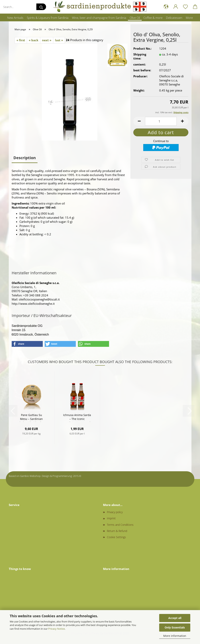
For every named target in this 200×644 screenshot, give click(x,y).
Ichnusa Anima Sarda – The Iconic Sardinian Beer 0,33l (77, 417)
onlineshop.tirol (91, 476)
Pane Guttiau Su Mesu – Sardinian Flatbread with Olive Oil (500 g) (31, 417)
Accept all (175, 618)
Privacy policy (115, 512)
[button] (166, 7)
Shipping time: (140, 56)
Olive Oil (135, 18)
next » (47, 40)
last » (59, 40)
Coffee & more (153, 18)
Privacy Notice (56, 629)
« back (34, 40)
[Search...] (41, 7)
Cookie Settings (116, 537)
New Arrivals (15, 18)
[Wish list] (185, 7)
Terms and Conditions (120, 525)
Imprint (111, 518)
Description (25, 158)
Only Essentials (175, 627)
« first (21, 40)
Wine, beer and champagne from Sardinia (99, 18)
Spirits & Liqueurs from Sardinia (48, 18)
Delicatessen (174, 18)
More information (175, 636)
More (189, 18)
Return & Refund (117, 531)
